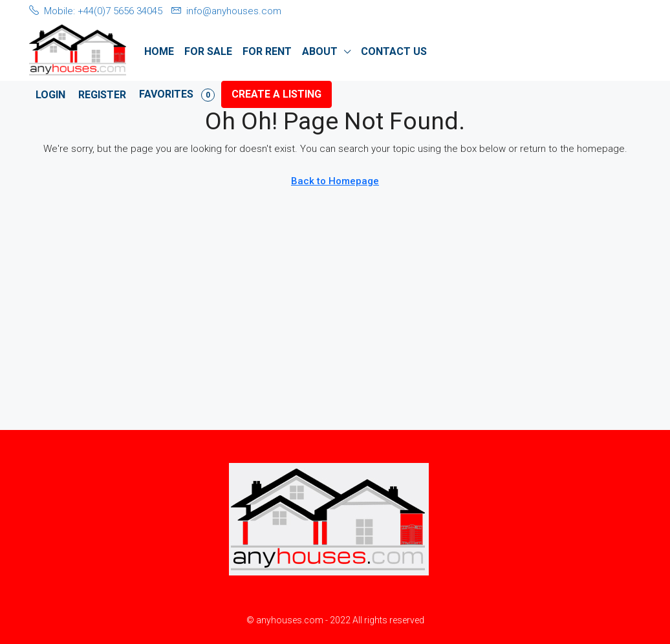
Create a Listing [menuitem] (276, 94)
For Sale (208, 51)
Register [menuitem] (102, 95)
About (320, 51)
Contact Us (394, 51)
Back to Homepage (335, 181)
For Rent (267, 51)
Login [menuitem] (50, 95)
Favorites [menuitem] (177, 95)
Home (159, 51)
